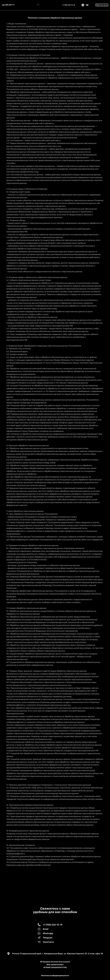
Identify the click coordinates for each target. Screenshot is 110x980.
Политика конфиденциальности (55, 976)
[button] (38, 4)
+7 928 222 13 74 (69, 5)
